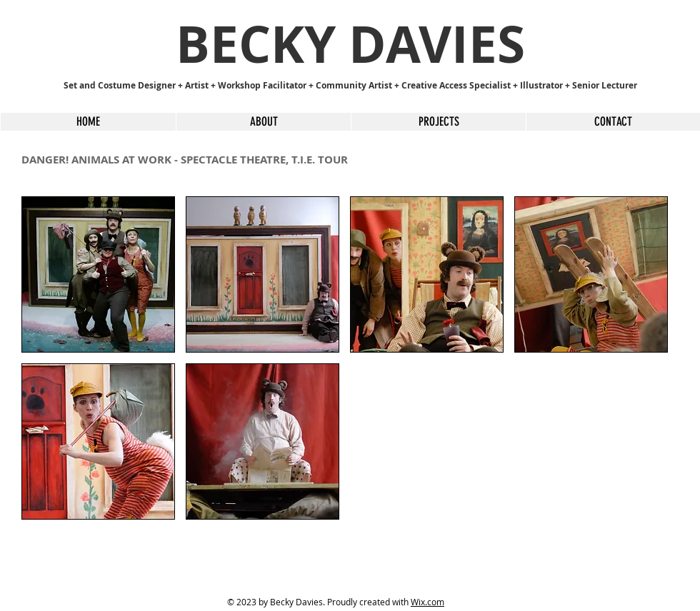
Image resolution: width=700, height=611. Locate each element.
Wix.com (427, 602)
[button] (98, 274)
